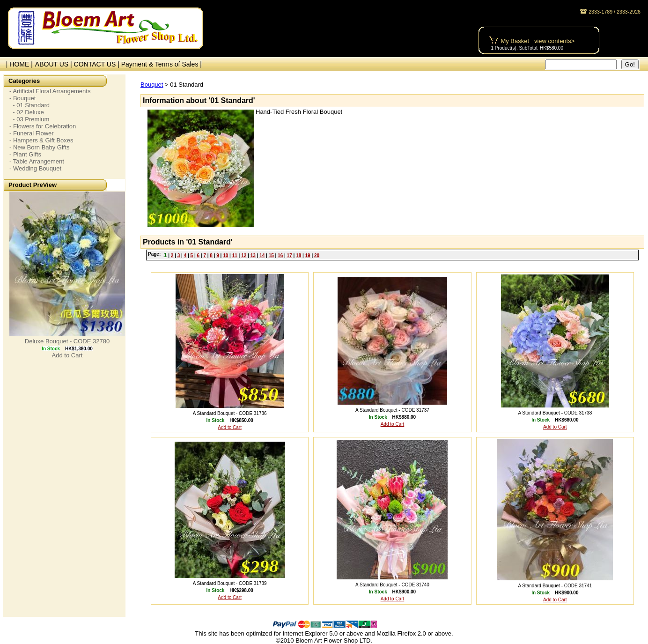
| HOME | (18, 64)
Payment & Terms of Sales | (162, 64)
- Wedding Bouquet (35, 168)
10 (225, 255)
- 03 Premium (29, 119)
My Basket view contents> (538, 41)
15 (271, 255)
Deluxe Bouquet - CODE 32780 (67, 341)
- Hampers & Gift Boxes (41, 140)
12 (244, 255)
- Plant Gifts (25, 154)
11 (235, 255)
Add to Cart (67, 355)
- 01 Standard (29, 105)
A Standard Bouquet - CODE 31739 (230, 583)
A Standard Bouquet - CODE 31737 (392, 410)
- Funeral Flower (32, 133)
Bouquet (152, 85)
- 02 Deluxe (27, 112)
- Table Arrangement (37, 161)
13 (253, 255)
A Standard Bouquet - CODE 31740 (392, 585)
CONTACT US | (98, 64)
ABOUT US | (55, 64)
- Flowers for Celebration (43, 126)
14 (262, 255)
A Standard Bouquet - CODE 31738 (555, 413)
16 (280, 255)
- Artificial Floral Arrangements (50, 91)
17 (290, 255)
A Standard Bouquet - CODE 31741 (555, 586)
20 (317, 255)
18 (298, 255)
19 (308, 255)
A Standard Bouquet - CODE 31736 (230, 413)
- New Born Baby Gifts (40, 147)
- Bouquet (22, 98)
